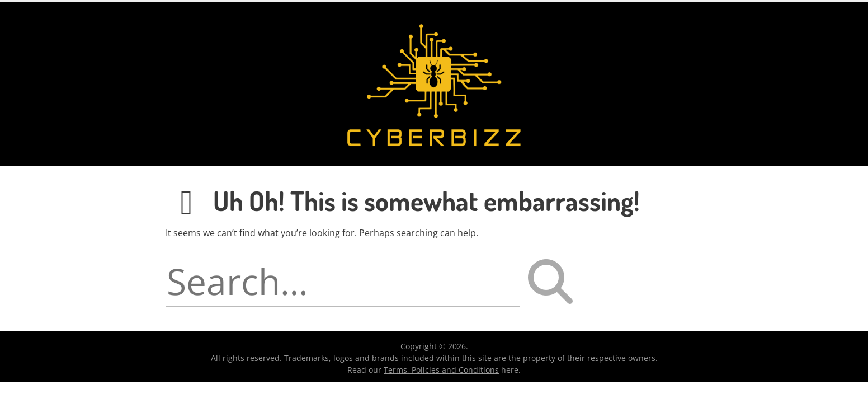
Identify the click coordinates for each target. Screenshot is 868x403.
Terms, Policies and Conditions (441, 370)
